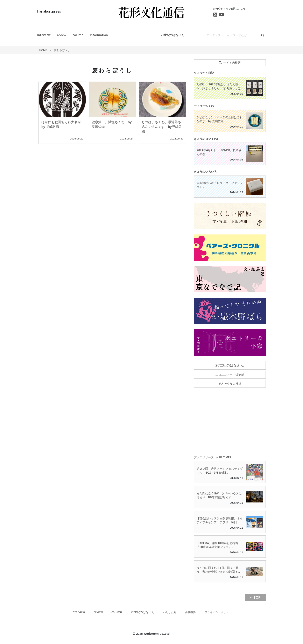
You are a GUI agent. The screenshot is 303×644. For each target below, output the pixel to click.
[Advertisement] (230, 422)
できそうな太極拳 (230, 383)
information (99, 35)
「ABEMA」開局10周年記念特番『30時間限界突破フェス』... (217, 545)
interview (44, 35)
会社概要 (190, 612)
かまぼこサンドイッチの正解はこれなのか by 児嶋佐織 (220, 119)
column (78, 35)
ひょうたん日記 (204, 73)
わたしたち (170, 612)
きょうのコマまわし (207, 139)
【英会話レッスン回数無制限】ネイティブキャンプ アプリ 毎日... (220, 520)
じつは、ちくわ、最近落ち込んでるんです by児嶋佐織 (162, 127)
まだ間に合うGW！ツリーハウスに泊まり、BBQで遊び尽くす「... (219, 495)
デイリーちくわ (204, 106)
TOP (257, 597)
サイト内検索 (232, 63)
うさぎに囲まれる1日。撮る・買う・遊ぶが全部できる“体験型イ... (218, 570)
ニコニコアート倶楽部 (230, 375)
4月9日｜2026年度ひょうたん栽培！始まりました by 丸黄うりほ (219, 86)
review (62, 35)
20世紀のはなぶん (172, 35)
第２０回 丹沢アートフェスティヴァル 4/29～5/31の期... (220, 471)
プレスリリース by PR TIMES (212, 457)
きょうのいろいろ (205, 172)
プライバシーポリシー (218, 612)
